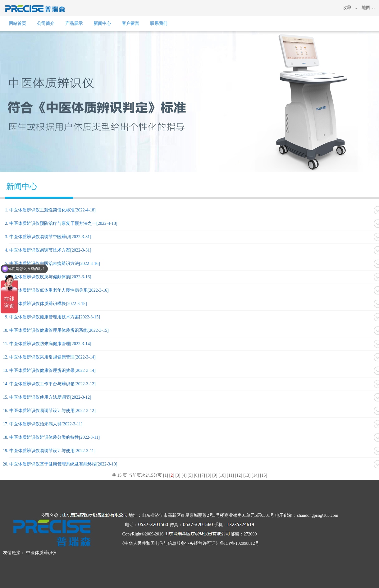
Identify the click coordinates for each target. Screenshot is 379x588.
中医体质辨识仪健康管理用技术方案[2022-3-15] (55, 317)
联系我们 (159, 23)
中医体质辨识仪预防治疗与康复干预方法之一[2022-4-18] (63, 223)
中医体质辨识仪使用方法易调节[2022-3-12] (50, 397)
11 (230, 475)
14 (255, 475)
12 (239, 475)
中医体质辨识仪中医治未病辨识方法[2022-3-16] (55, 264)
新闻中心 (102, 23)
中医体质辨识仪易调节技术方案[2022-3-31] (50, 250)
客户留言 (130, 23)
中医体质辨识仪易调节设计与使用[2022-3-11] (52, 451)
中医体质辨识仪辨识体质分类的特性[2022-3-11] (55, 437)
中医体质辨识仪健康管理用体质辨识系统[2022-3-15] (59, 330)
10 (222, 475)
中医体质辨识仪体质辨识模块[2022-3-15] (48, 304)
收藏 (347, 8)
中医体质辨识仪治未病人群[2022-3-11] (46, 424)
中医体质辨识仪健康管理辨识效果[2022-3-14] (53, 370)
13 (247, 475)
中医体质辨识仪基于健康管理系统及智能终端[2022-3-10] (63, 464)
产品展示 (74, 23)
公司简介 (46, 23)
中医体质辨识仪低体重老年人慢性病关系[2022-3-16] (59, 290)
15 (263, 475)
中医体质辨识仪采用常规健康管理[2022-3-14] (53, 357)
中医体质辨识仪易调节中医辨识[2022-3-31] (50, 237)
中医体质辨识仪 (41, 553)
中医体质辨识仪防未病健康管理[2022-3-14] (50, 344)
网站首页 (17, 23)
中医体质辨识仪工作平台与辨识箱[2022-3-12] (53, 384)
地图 (366, 8)
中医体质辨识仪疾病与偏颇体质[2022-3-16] (50, 277)
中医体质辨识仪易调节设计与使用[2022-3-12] (53, 411)
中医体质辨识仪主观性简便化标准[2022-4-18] (53, 210)
